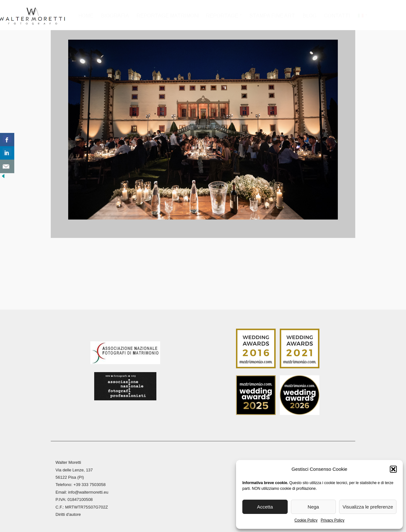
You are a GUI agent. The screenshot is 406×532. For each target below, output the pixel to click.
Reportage (223, 16)
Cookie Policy (306, 520)
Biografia (116, 16)
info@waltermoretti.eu (88, 489)
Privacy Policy (333, 520)
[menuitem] (362, 18)
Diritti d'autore (68, 511)
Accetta (265, 507)
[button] (393, 469)
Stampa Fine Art (273, 16)
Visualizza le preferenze (368, 507)
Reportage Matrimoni (169, 16)
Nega (313, 507)
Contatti (337, 16)
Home (87, 16)
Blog (310, 16)
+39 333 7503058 (89, 481)
